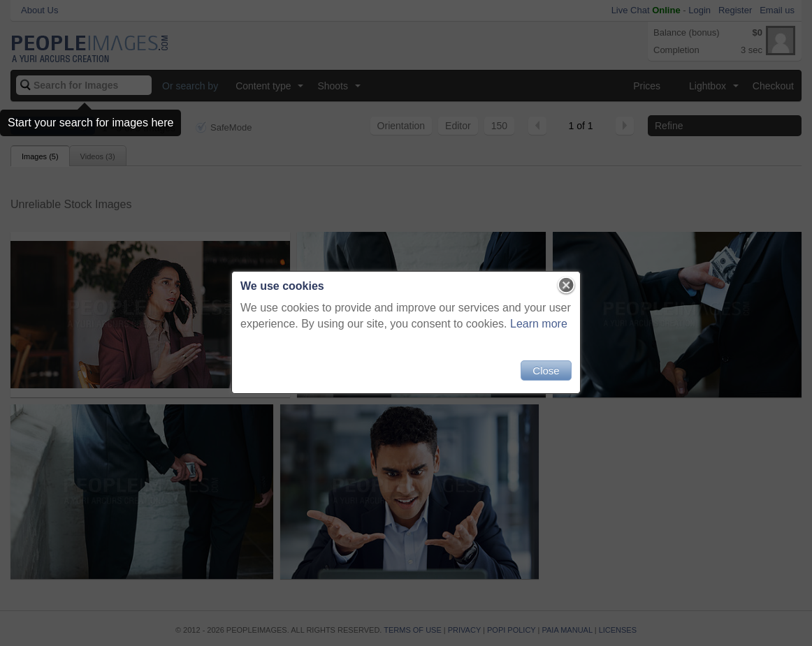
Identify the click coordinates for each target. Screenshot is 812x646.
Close (546, 370)
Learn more (539, 324)
